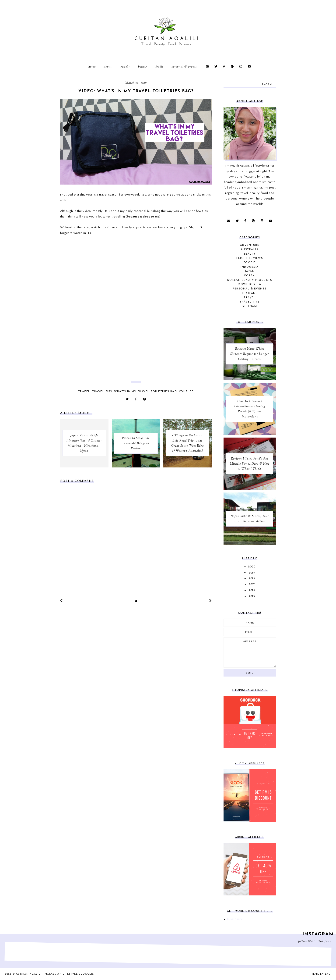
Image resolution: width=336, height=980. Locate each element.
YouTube (186, 392)
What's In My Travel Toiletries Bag (145, 392)
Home (92, 67)
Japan (250, 271)
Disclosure (235, 919)
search (268, 84)
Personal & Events (184, 67)
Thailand (250, 293)
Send (250, 673)
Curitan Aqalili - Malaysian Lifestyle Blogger (55, 974)
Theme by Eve (320, 974)
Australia (250, 250)
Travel (124, 67)
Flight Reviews (250, 258)
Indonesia (250, 267)
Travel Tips (102, 392)
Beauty (143, 67)
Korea (250, 276)
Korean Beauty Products (250, 280)
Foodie (159, 67)
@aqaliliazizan (320, 941)
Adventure (250, 245)
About (108, 67)
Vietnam (250, 306)
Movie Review (250, 284)
